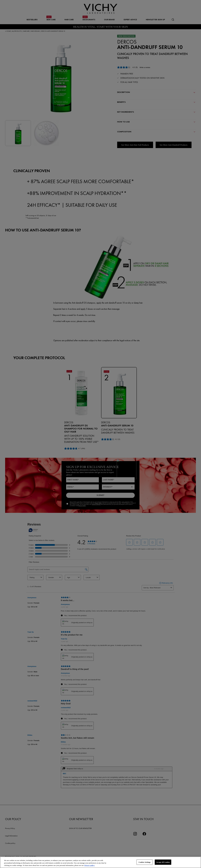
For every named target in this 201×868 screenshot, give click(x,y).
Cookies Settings (145, 862)
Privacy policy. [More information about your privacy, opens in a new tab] (90, 865)
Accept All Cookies (163, 862)
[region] (100, 862)
